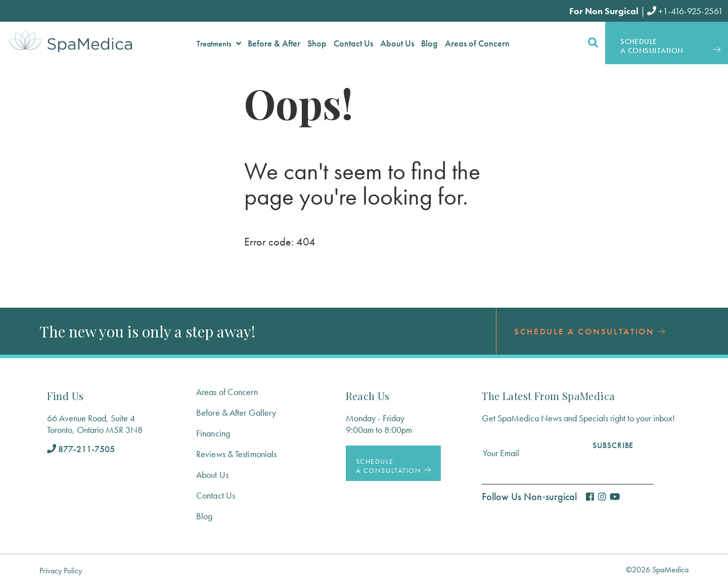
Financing (213, 433)
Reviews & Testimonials (236, 454)
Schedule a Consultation (589, 331)
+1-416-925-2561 (685, 11)
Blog (204, 516)
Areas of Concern (227, 392)
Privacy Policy (61, 571)
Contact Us (216, 495)
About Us (212, 475)
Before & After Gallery (236, 412)
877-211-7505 (81, 449)
